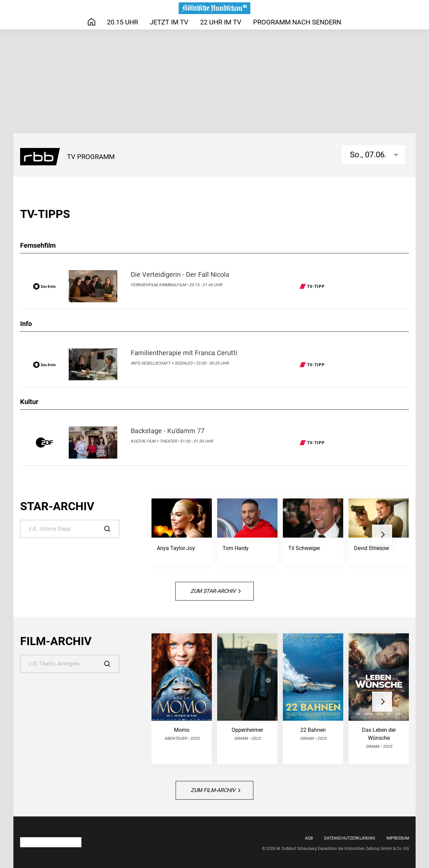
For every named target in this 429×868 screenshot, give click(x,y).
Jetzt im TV (169, 22)
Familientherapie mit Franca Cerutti (184, 353)
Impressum (398, 838)
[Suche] (70, 529)
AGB (309, 838)
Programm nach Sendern (297, 22)
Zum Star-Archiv (216, 591)
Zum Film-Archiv (216, 790)
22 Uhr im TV (221, 22)
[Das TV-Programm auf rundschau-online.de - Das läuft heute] (214, 8)
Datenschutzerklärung (350, 838)
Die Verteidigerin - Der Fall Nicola (180, 274)
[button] (382, 535)
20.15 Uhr (122, 22)
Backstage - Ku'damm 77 (168, 431)
